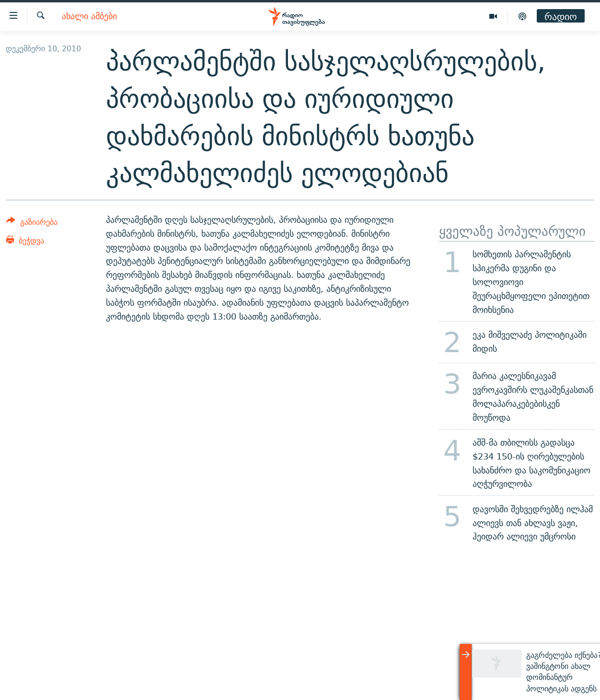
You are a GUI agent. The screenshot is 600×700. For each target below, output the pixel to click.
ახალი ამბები (89, 17)
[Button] (32, 224)
